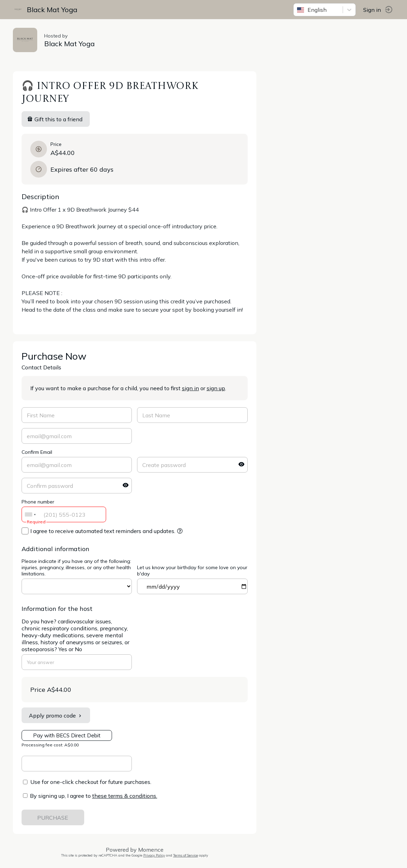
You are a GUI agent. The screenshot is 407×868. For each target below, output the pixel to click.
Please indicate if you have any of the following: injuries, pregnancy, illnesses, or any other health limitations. (77, 567)
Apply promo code (57, 715)
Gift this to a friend (56, 119)
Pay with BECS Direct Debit (68, 735)
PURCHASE (54, 818)
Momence (152, 850)
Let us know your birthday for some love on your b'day (194, 571)
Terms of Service (187, 855)
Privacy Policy (155, 855)
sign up (217, 388)
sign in (191, 388)
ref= (78, 586)
